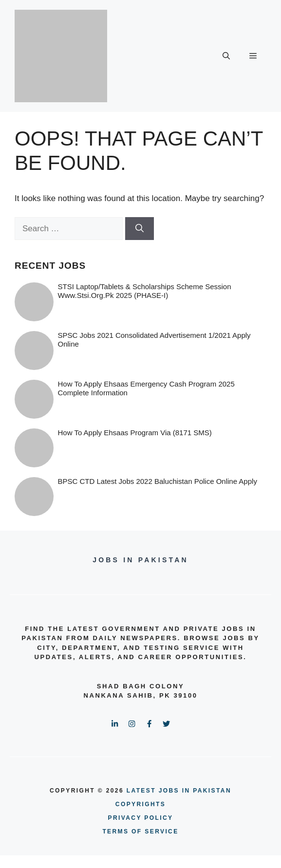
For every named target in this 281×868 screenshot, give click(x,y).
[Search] (140, 229)
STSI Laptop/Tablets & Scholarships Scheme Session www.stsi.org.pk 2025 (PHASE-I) (145, 291)
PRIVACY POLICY (141, 818)
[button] (226, 56)
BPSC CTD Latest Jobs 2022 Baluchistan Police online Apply (158, 481)
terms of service (140, 831)
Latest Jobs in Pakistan (179, 791)
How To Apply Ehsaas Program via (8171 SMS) (135, 433)
